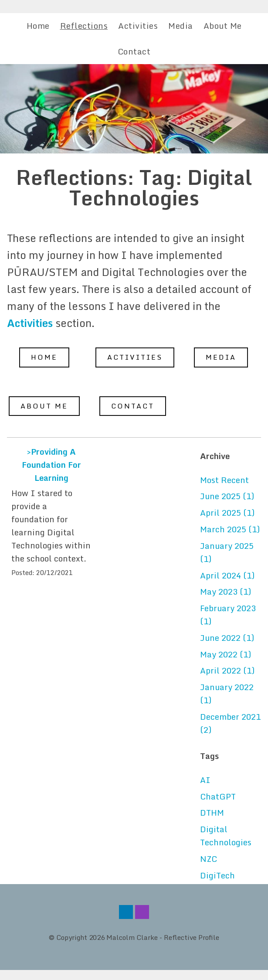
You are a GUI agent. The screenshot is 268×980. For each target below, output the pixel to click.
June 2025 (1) (227, 496)
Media (181, 26)
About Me (223, 26)
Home (38, 26)
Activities (138, 26)
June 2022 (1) (227, 638)
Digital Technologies (226, 836)
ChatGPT (218, 796)
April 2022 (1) (227, 670)
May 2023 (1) (226, 592)
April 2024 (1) (227, 575)
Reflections (84, 26)
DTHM (212, 813)
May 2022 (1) (226, 654)
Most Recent (224, 480)
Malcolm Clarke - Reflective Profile (163, 937)
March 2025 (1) (230, 529)
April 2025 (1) (227, 513)
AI (205, 780)
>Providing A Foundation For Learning (51, 465)
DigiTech (217, 875)
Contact (134, 51)
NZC (209, 859)
